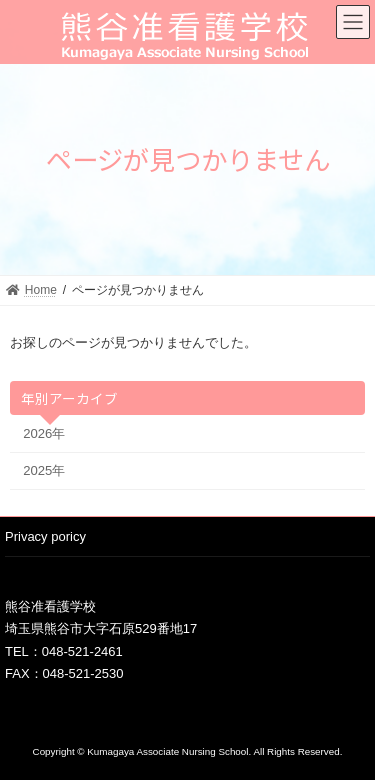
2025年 (44, 470)
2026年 (44, 432)
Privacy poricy (45, 536)
